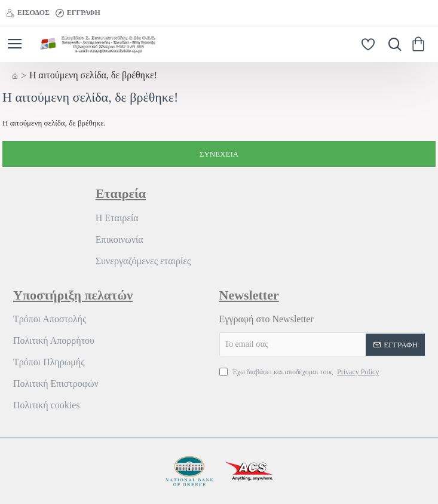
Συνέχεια (219, 154)
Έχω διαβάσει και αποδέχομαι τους (301, 372)
